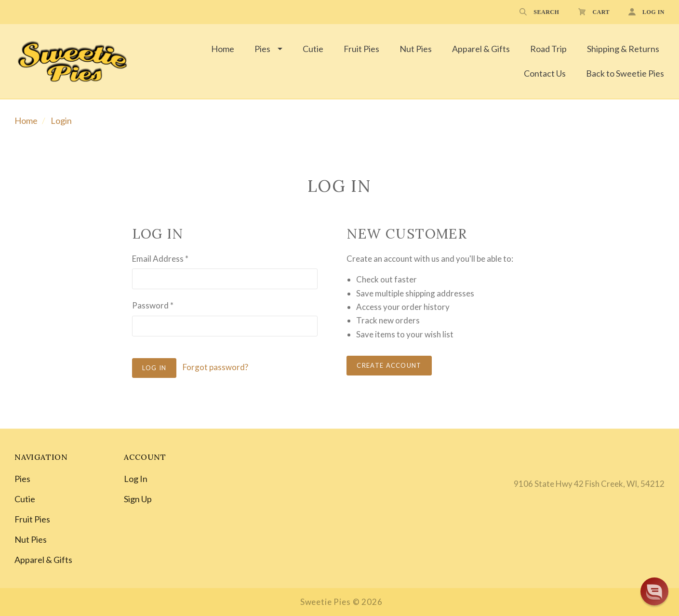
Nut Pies (416, 49)
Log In (136, 479)
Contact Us (545, 73)
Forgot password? (215, 367)
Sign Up (138, 498)
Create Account (389, 365)
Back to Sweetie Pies (625, 73)
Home (223, 49)
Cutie (313, 49)
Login (61, 121)
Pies (262, 49)
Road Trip (548, 49)
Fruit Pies (361, 49)
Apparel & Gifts (481, 49)
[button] (654, 591)
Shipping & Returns (623, 49)
